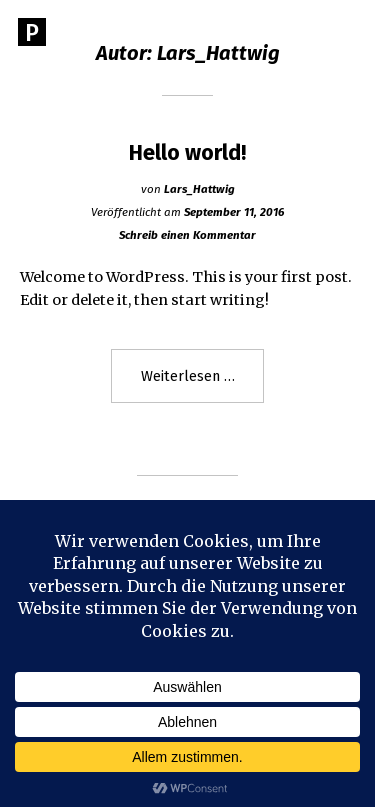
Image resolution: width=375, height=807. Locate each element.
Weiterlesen (203, 383)
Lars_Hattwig (199, 189)
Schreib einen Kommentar (187, 235)
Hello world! (187, 153)
